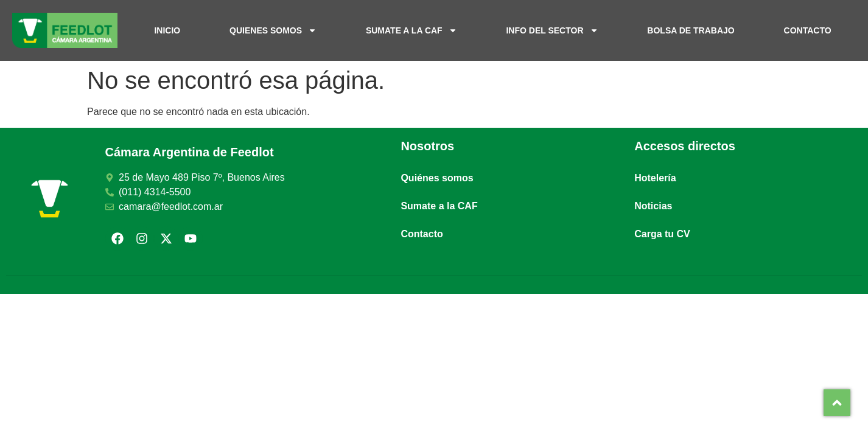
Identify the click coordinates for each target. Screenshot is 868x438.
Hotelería (655, 178)
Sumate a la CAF (411, 30)
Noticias (653, 206)
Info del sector (552, 30)
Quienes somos (273, 30)
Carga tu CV (662, 234)
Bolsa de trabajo (691, 30)
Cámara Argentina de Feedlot (190, 152)
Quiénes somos (437, 178)
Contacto (808, 30)
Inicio (167, 30)
